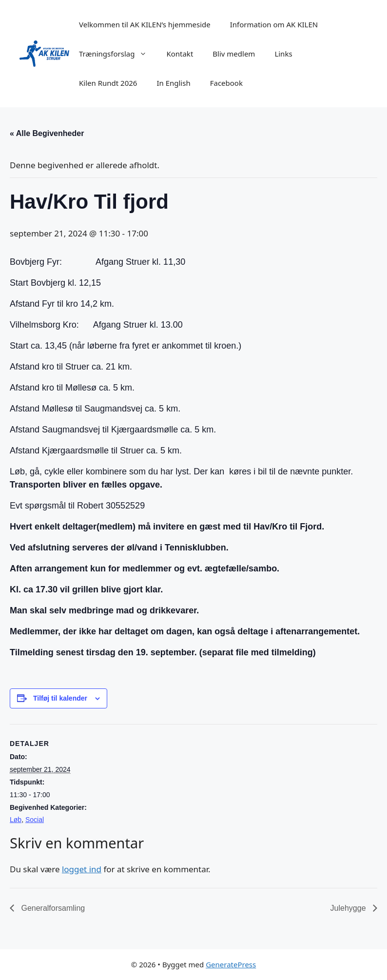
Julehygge (349, 908)
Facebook (226, 83)
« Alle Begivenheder (47, 133)
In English (173, 83)
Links (283, 54)
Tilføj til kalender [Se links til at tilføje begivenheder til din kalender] (60, 698)
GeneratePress (231, 964)
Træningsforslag (118, 54)
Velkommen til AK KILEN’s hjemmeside (145, 24)
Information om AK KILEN (274, 24)
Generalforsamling (52, 908)
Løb (16, 820)
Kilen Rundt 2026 (108, 83)
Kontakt (180, 54)
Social (35, 820)
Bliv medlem (234, 54)
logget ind (82, 869)
